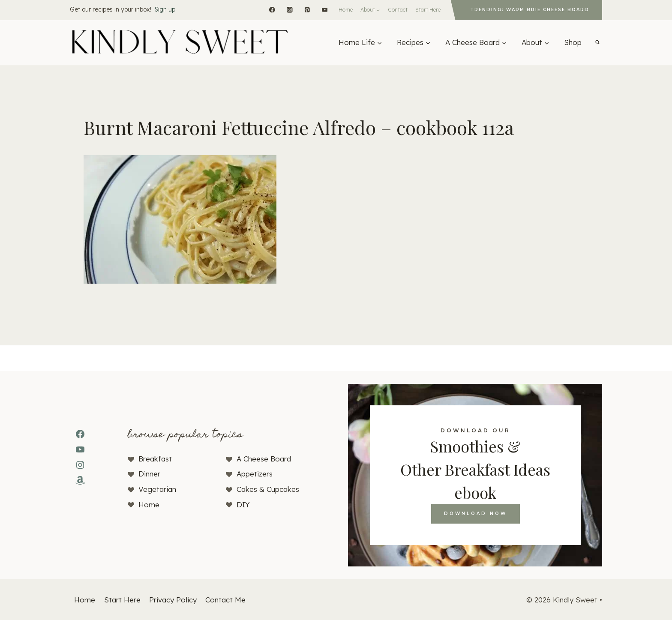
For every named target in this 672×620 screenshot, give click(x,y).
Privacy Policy (173, 600)
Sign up (165, 9)
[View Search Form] (597, 42)
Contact (398, 10)
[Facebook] (272, 10)
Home (346, 10)
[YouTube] (325, 10)
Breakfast (155, 459)
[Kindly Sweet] (180, 42)
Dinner (149, 474)
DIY (243, 505)
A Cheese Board (264, 459)
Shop (573, 42)
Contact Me (225, 600)
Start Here (428, 10)
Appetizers (255, 474)
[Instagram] (289, 10)
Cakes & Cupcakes (268, 489)
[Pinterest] (307, 10)
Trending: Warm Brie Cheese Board (530, 10)
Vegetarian (157, 489)
